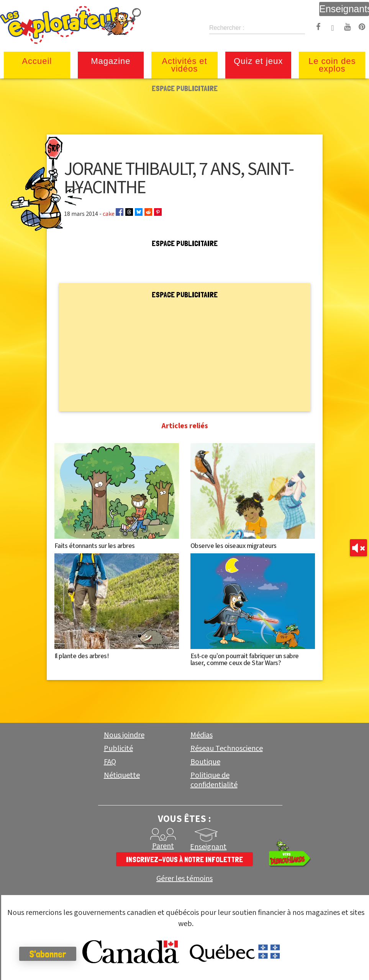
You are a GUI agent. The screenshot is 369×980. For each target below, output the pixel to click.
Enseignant (208, 847)
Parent (163, 846)
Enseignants (344, 9)
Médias (202, 735)
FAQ (110, 762)
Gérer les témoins (184, 879)
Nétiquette (122, 775)
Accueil (37, 61)
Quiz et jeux (258, 61)
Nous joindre (124, 735)
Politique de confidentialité (214, 780)
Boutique (205, 762)
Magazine (111, 61)
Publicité (118, 748)
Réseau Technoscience (227, 748)
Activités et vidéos (184, 65)
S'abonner (48, 954)
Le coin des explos (332, 65)
